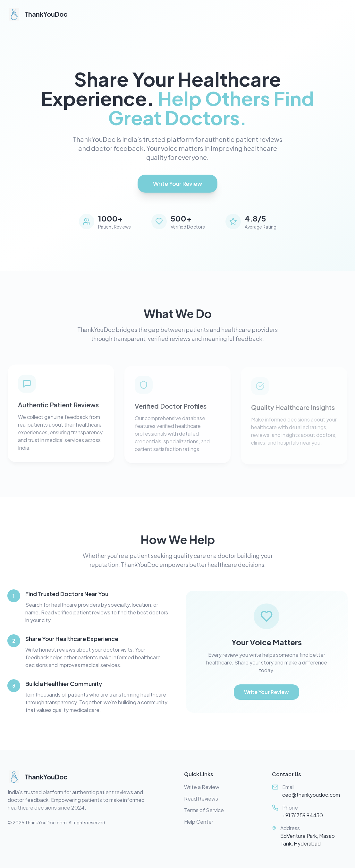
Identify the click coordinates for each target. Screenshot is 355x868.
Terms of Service (204, 810)
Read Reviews (201, 799)
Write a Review (202, 787)
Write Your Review (177, 183)
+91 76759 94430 (303, 815)
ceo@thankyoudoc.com (311, 795)
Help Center (199, 822)
